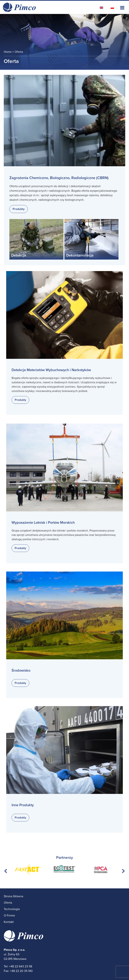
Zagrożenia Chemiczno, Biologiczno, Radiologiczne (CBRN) (59, 178)
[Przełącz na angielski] (101, 8)
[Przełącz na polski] (112, 8)
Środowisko (25, 667)
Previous (6, 870)
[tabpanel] (28, 870)
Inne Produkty (26, 802)
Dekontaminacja (80, 255)
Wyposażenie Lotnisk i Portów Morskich (45, 520)
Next (123, 870)
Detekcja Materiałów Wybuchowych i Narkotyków (52, 368)
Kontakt (9, 922)
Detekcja (19, 255)
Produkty (19, 209)
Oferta (8, 903)
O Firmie (9, 916)
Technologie (12, 909)
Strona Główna (13, 896)
